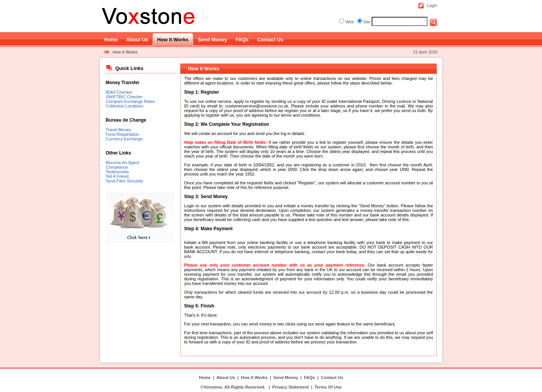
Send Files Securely (124, 181)
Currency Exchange (124, 139)
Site (367, 22)
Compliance (117, 167)
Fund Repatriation (122, 134)
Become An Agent (122, 163)
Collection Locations (124, 106)
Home (205, 377)
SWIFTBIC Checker (124, 97)
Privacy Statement (290, 387)
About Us (226, 377)
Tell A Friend (117, 176)
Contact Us (332, 377)
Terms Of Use (328, 387)
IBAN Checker (119, 92)
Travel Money (118, 130)
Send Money (286, 377)
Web (349, 22)
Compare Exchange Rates (130, 101)
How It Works (125, 52)
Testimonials (117, 172)
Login (432, 5)
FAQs (309, 377)
